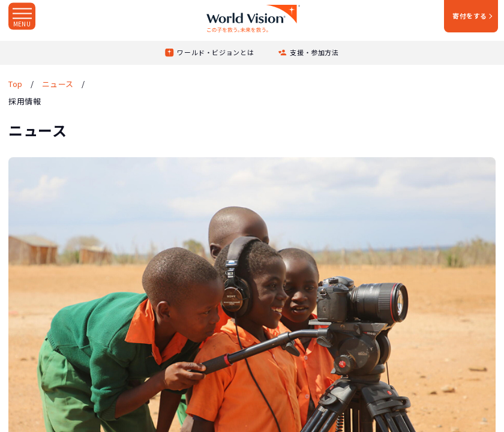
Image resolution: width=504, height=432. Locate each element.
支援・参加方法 (314, 52)
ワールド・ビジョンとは (215, 52)
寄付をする (470, 16)
